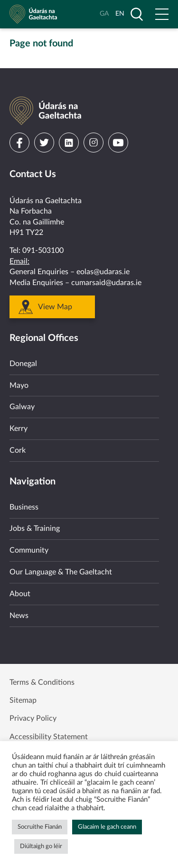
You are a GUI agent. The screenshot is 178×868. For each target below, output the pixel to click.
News (19, 616)
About (20, 594)
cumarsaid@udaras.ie (106, 283)
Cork (18, 450)
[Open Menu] (162, 14)
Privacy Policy (33, 718)
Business (24, 507)
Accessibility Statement (49, 737)
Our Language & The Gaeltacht (61, 572)
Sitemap (23, 700)
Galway (22, 407)
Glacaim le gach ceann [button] (107, 827)
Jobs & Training (35, 528)
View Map (55, 307)
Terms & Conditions (42, 682)
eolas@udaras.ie (103, 272)
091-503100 (43, 251)
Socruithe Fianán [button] (40, 827)
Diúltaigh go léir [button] (41, 846)
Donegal (23, 364)
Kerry (19, 429)
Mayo (19, 385)
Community (29, 550)
